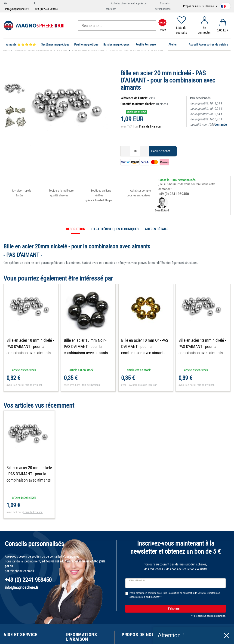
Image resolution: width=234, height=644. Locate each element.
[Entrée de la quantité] (135, 151)
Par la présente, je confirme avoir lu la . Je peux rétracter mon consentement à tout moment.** (175, 595)
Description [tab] (75, 229)
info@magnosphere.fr (17, 9)
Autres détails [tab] (157, 229)
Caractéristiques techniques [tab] (115, 229)
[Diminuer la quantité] (125, 151)
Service (210, 6)
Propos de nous (192, 6)
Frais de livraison (150, 126)
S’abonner (195, 609)
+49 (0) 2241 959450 (46, 9)
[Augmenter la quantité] (145, 151)
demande (221, 125)
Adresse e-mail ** (137, 581)
